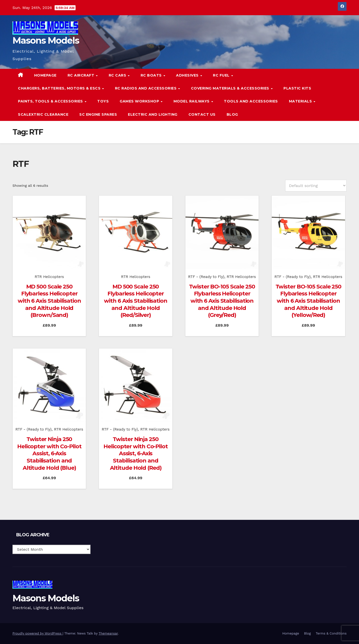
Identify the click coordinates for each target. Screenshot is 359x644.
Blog (232, 114)
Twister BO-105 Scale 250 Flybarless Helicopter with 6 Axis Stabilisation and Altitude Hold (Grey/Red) (222, 301)
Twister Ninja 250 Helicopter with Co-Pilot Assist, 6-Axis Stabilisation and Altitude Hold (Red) (136, 453)
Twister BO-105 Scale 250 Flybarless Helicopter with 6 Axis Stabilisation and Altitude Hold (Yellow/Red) (309, 301)
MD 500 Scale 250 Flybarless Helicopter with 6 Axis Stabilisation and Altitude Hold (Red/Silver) (136, 301)
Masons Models (46, 40)
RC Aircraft (82, 75)
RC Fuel (222, 75)
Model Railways (192, 101)
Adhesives (188, 75)
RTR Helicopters (49, 277)
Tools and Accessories (251, 101)
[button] (333, 95)
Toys (103, 101)
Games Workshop (140, 101)
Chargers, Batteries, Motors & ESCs (60, 88)
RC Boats (152, 75)
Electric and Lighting (153, 114)
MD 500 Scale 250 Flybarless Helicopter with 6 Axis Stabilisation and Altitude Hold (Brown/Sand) (49, 301)
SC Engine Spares (98, 114)
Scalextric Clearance (43, 114)
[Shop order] (316, 186)
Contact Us (202, 114)
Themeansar (108, 633)
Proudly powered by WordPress (38, 633)
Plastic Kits (297, 88)
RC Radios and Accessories (146, 88)
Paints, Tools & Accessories (51, 101)
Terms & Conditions (331, 633)
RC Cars (118, 75)
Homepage (45, 75)
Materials (301, 101)
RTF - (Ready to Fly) (206, 277)
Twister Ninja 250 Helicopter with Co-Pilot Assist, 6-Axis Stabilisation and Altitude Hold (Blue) (49, 453)
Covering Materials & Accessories (231, 88)
